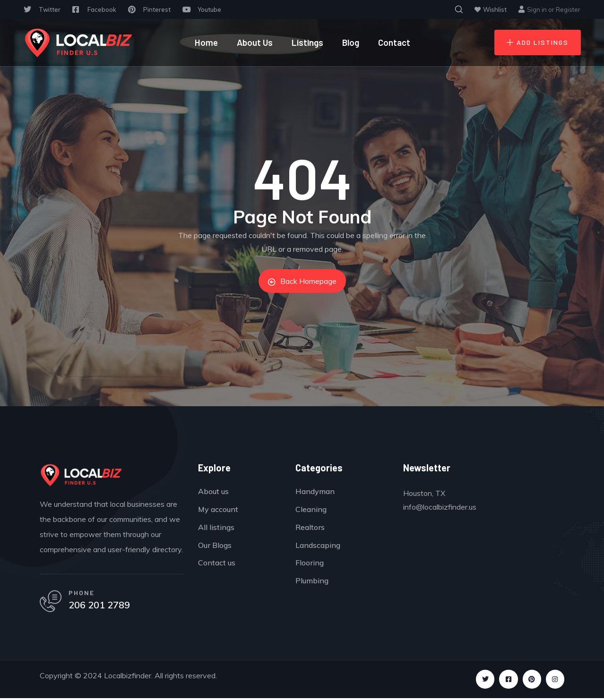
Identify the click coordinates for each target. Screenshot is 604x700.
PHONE (83, 593)
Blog (351, 42)
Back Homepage (302, 281)
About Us (255, 42)
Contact (394, 42)
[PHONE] (52, 603)
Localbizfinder (128, 677)
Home (206, 42)
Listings (307, 42)
